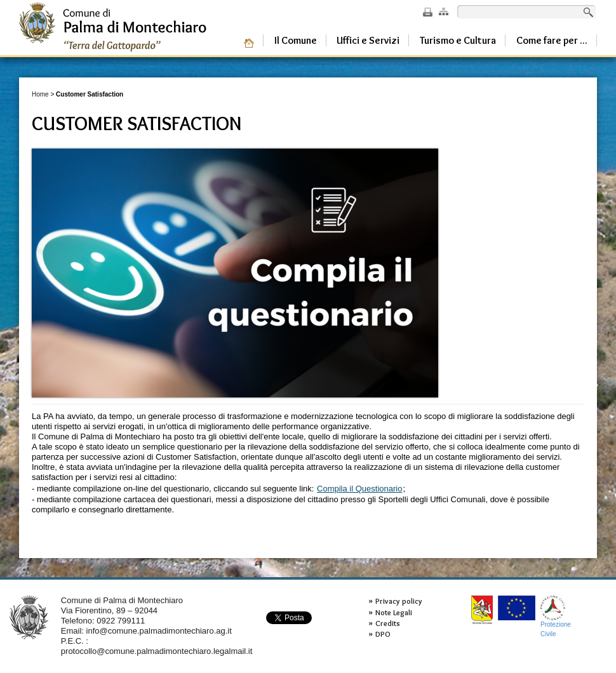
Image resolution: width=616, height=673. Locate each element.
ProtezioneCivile (556, 616)
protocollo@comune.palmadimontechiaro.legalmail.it (157, 651)
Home (40, 94)
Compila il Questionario (359, 489)
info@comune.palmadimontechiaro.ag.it (159, 631)
